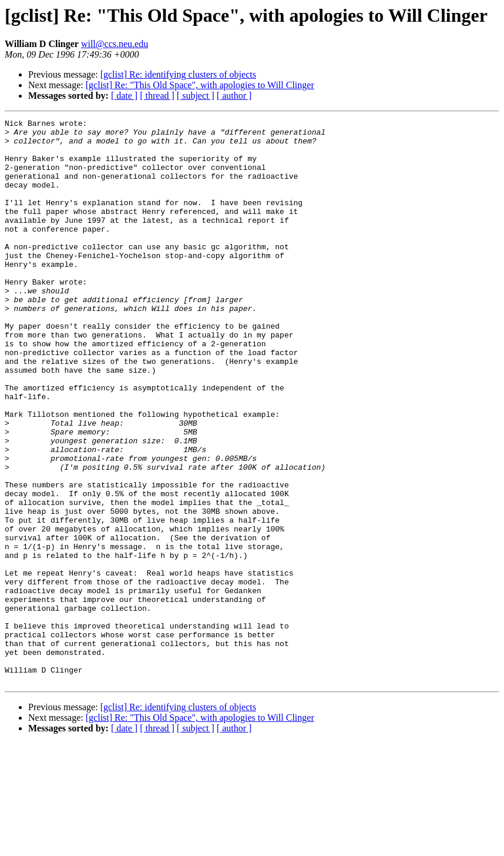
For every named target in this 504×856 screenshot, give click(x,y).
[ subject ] (196, 96)
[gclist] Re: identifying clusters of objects (178, 74)
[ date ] (124, 96)
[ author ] (234, 96)
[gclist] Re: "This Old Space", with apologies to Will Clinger (200, 85)
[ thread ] (157, 96)
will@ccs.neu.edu (115, 44)
